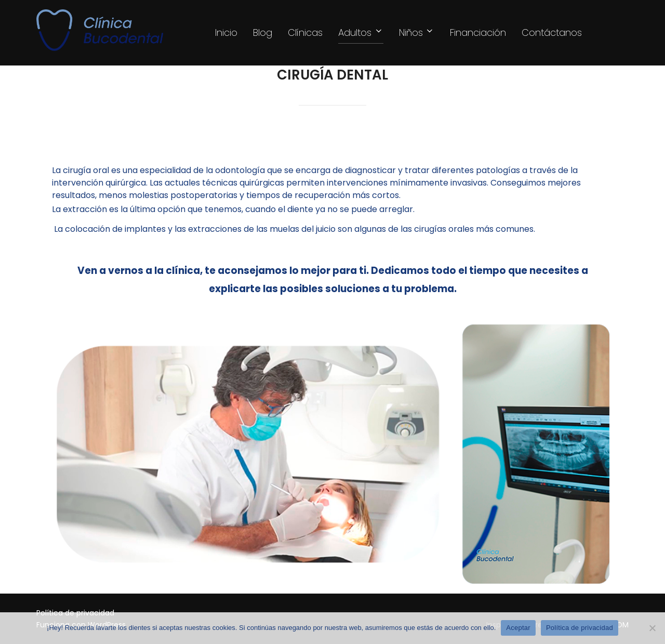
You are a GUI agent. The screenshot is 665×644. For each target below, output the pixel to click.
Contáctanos (552, 32)
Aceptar (518, 628)
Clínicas (305, 32)
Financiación (478, 32)
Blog (263, 32)
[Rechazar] (652, 628)
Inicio (226, 32)
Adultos (361, 32)
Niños (417, 32)
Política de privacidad (580, 628)
